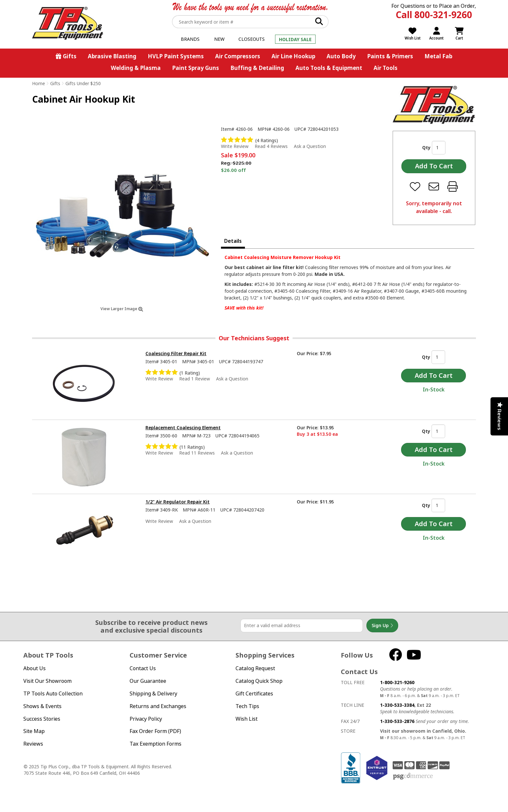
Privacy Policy (146, 719)
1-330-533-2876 (397, 721)
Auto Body (341, 56)
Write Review (235, 146)
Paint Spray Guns (196, 68)
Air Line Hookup (293, 56)
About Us (35, 668)
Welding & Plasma (136, 68)
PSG (413, 776)
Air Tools (386, 68)
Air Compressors (238, 56)
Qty (426, 147)
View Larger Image (122, 309)
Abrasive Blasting (112, 56)
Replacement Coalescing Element (183, 428)
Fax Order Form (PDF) (155, 731)
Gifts (70, 56)
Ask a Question (310, 146)
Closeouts (252, 39)
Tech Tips (247, 706)
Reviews (33, 744)
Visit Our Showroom (47, 681)
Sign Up (382, 626)
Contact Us (143, 668)
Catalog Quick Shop (259, 681)
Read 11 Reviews (197, 453)
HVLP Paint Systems (176, 56)
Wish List (247, 719)
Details (233, 241)
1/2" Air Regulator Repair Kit (178, 502)
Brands (190, 39)
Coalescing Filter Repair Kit (176, 353)
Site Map (34, 731)
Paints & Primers (390, 56)
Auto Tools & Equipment (329, 68)
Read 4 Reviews (271, 146)
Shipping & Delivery (153, 694)
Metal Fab (438, 56)
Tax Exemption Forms (156, 744)
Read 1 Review (195, 379)
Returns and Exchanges (158, 706)
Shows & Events (42, 706)
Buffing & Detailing (257, 68)
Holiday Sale (295, 39)
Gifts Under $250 (83, 83)
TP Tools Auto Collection (53, 694)
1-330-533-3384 (397, 705)
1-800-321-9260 (397, 682)
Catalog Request (255, 668)
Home (39, 83)
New (219, 39)
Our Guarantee (148, 681)
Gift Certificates (254, 694)
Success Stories (42, 719)
